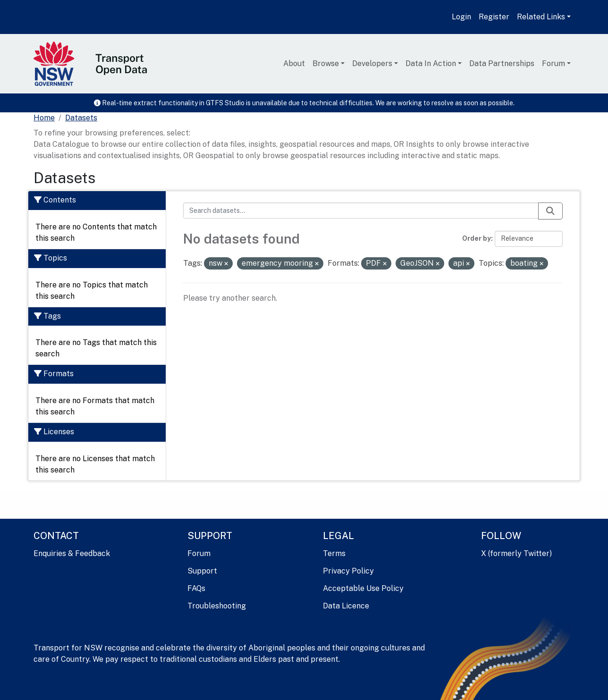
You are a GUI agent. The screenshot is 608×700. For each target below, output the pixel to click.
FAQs (196, 588)
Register (494, 17)
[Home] (44, 118)
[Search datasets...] (361, 211)
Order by (477, 238)
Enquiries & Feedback (72, 553)
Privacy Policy (348, 571)
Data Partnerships (502, 63)
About (294, 63)
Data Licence (346, 606)
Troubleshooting (217, 606)
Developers (372, 63)
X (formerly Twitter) (516, 553)
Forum (553, 63)
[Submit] (550, 211)
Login (461, 17)
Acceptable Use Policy (363, 588)
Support (202, 571)
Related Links (541, 17)
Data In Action (431, 63)
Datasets (81, 118)
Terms (334, 553)
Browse (326, 63)
